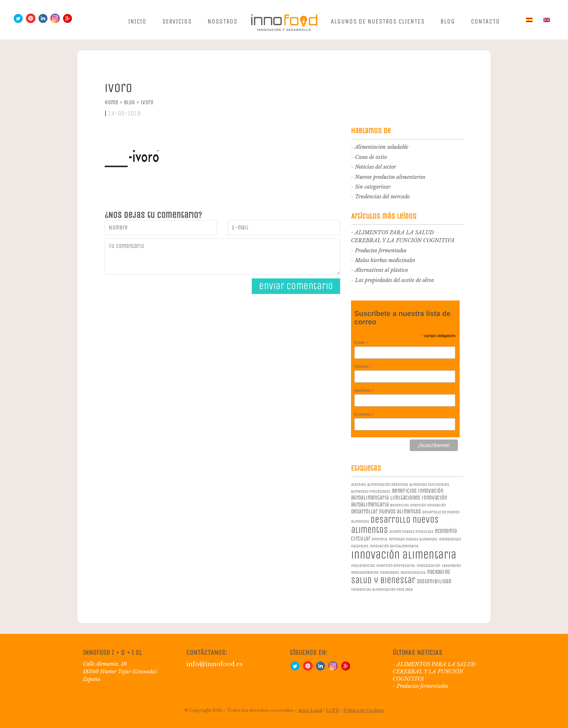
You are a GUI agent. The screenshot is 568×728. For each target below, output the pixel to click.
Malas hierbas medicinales (385, 260)
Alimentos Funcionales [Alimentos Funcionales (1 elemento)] (429, 485)
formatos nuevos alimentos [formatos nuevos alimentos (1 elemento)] (413, 539)
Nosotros (222, 21)
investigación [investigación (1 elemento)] (429, 566)
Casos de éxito (371, 157)
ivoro (147, 102)
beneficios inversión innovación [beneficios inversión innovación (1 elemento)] (418, 505)
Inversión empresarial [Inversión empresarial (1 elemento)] (396, 566)
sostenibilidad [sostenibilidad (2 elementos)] (434, 581)
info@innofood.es (214, 664)
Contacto (485, 21)
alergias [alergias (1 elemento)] (358, 485)
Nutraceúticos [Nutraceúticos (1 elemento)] (413, 573)
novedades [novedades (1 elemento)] (390, 573)
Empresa (364, 415)
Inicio (137, 21)
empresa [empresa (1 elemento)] (379, 539)
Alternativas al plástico (381, 270)
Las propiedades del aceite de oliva (394, 280)
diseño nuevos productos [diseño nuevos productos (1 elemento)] (412, 532)
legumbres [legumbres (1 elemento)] (452, 566)
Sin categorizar (373, 187)
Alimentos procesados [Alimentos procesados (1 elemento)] (371, 491)
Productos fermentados (381, 251)
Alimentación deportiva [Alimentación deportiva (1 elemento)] (388, 485)
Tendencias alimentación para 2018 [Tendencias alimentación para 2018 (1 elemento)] (382, 590)
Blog (448, 21)
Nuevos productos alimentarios (390, 177)
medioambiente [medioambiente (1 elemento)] (365, 573)
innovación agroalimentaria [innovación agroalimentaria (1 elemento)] (394, 546)
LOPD (333, 710)
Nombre (363, 367)
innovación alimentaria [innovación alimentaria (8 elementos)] (404, 555)
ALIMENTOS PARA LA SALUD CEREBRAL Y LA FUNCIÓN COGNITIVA (434, 672)
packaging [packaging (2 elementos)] (438, 572)
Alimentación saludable (381, 147)
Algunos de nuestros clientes (378, 21)
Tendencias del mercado (382, 197)
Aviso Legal (310, 710)
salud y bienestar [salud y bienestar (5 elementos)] (383, 580)
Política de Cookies (364, 710)
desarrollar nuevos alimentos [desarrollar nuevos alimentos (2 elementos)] (386, 511)
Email (361, 343)
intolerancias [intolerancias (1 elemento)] (363, 566)
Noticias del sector (375, 167)
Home (114, 102)
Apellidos (364, 391)
